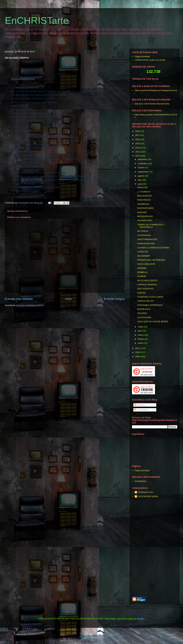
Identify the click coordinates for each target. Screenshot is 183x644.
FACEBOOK (140, 481)
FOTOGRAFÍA (144, 235)
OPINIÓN (142, 268)
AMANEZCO (143, 204)
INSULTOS (142, 188)
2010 (138, 352)
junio (140, 184)
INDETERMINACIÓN (147, 239)
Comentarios (141, 410)
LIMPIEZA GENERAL (147, 285)
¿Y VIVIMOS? (144, 192)
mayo (141, 327)
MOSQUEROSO (145, 216)
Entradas (139, 405)
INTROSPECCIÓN (146, 244)
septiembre (143, 172)
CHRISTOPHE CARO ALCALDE (150, 60)
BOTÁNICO (143, 231)
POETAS (141, 293)
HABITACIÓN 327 (146, 301)
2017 (138, 135)
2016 (138, 139)
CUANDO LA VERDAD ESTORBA (153, 248)
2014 (138, 148)
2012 (138, 156)
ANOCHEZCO (144, 200)
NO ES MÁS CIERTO (147, 281)
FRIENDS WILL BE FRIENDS (151, 260)
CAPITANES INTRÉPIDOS (150, 305)
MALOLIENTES (145, 196)
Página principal (142, 56)
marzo (141, 335)
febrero (141, 339)
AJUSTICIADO (144, 317)
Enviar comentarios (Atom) (31, 305)
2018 (138, 131)
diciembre (143, 159)
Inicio (68, 299)
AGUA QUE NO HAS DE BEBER (153, 322)
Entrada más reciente (19, 299)
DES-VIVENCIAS (145, 289)
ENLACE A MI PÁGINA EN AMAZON (152, 104)
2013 (138, 152)
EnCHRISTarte (37, 20)
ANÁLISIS (142, 212)
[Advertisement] (170, 548)
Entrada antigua (114, 299)
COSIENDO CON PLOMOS (150, 297)
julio (140, 180)
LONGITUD (143, 252)
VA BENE (142, 276)
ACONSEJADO (144, 220)
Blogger (141, 619)
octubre (142, 168)
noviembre (143, 164)
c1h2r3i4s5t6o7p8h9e (148, 496)
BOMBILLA (142, 272)
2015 (138, 143)
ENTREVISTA (144, 309)
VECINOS (142, 313)
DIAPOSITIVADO (145, 208)
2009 (138, 357)
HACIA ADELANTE (146, 264)
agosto (141, 176)
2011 (138, 348)
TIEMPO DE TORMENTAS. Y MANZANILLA (151, 226)
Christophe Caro (146, 492)
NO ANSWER (144, 256)
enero (141, 343)
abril (140, 331)
